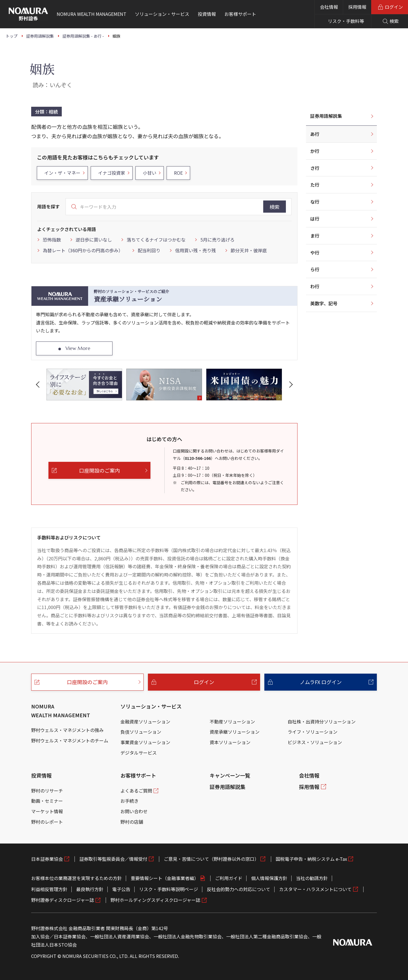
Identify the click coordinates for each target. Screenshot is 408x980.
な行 (315, 202)
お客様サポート (138, 775)
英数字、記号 (324, 303)
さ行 (315, 168)
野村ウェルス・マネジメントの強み (67, 730)
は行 (315, 219)
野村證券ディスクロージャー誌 (63, 900)
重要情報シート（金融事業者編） (165, 878)
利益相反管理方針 (49, 889)
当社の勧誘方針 (312, 878)
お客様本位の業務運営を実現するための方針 (76, 878)
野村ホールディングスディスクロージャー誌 (155, 900)
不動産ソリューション (232, 721)
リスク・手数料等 (346, 21)
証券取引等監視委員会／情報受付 (113, 859)
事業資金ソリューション (145, 742)
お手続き (129, 801)
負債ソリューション (141, 732)
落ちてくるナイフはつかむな (156, 240)
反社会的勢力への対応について (239, 889)
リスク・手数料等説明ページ (169, 889)
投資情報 (41, 775)
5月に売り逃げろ (217, 240)
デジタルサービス (139, 753)
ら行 (315, 269)
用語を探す (48, 206)
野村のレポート (47, 822)
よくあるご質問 (136, 791)
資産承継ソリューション (235, 732)
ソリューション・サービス (151, 706)
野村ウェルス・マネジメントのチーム (70, 740)
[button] (39, 385)
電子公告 (121, 889)
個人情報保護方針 (269, 878)
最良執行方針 (90, 889)
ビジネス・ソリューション (315, 742)
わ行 (315, 286)
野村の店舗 (132, 822)
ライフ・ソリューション (313, 732)
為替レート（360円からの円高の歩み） (83, 250)
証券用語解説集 (326, 116)
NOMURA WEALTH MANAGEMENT (61, 711)
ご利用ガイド (229, 878)
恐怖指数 (52, 240)
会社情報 (329, 7)
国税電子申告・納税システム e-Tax (311, 859)
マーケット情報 (47, 811)
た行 (315, 185)
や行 (315, 253)
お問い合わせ (134, 811)
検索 (275, 207)
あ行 (315, 134)
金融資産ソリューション (145, 721)
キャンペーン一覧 (230, 775)
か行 (315, 151)
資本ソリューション (230, 742)
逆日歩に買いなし (94, 240)
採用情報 (357, 7)
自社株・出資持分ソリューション (322, 721)
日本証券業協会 (47, 859)
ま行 (315, 236)
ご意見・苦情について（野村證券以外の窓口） (211, 859)
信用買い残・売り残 (195, 250)
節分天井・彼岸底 (249, 250)
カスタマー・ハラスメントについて (315, 889)
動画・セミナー (47, 801)
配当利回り (149, 250)
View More (78, 348)
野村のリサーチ (47, 791)
